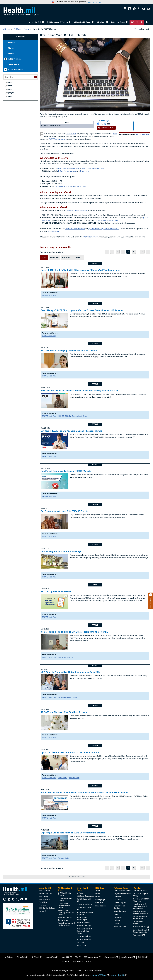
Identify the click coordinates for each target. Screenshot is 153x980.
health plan (83, 211)
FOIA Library (118, 900)
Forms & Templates (120, 903)
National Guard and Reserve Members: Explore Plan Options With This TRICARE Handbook (84, 793)
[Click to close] (151, 595)
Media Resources (16, 70)
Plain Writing (142, 957)
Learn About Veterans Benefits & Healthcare (139, 912)
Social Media (14, 64)
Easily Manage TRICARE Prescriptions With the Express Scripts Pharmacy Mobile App (82, 310)
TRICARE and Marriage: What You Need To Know (64, 712)
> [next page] (148, 252)
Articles (11, 43)
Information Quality (110, 957)
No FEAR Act (36, 957)
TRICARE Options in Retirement (56, 592)
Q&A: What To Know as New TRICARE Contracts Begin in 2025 (70, 672)
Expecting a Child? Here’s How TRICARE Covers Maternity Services (73, 833)
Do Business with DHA (140, 927)
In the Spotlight (15, 59)
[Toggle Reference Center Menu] (127, 22)
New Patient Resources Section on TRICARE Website (66, 471)
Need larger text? (141, 29)
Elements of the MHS (46, 894)
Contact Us (43, 911)
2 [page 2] (118, 252)
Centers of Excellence (84, 923)
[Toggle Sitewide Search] (147, 22)
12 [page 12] (142, 252)
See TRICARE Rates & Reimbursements (140, 918)
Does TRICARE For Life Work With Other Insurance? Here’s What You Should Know (81, 270)
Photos (11, 48)
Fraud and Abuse (51, 957)
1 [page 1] (112, 252)
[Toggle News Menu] (107, 22)
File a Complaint (138, 935)
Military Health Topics (83, 22)
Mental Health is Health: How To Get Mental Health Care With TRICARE (74, 632)
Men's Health (63, 778)
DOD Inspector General (91, 957)
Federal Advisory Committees (45, 901)
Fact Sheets (118, 897)
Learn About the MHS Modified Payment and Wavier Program (140, 906)
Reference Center (118, 22)
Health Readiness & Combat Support (83, 919)
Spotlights (11, 93)
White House (77, 962)
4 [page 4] (128, 252)
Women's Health (74, 778)
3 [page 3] (123, 252)
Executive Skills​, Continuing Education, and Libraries (66, 913)
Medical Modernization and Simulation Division (66, 924)
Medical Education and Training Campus (65, 919)
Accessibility (66, 957)
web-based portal (84, 171)
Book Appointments (53, 232)
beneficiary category (73, 211)
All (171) (44, 257)
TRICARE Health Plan (142, 135)
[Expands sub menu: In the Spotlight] (6, 59)
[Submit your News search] (35, 77)
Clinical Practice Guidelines (122, 891)
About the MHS (35, 22)
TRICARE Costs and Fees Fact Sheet (106, 220)
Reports (116, 923)
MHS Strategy (44, 897)
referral (115, 134)
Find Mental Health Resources (138, 923)
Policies (116, 914)
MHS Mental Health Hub (66, 657)
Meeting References (120, 911)
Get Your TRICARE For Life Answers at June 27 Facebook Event (71, 431)
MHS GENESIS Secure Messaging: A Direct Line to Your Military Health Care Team (80, 391)
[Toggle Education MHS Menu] (70, 22)
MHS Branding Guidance (47, 908)
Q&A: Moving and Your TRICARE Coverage (61, 551)
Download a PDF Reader (99, 975)
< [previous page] (107, 252)
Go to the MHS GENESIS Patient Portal (141, 900)
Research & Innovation (84, 939)
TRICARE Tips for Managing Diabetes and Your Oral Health (69, 351)
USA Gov (64, 962)
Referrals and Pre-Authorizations (75, 229)
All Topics (80, 893)
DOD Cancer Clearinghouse (85, 896)
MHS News (101, 22)
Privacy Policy (22, 957)
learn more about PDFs (118, 975)
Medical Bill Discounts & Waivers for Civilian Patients (84, 931)
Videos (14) (66, 257)
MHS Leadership (45, 891)
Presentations (118, 917)
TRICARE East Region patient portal (68, 168)
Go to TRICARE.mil (139, 891)
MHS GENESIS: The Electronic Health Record (73, 416)
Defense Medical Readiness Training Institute (64, 905)
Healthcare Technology (84, 926)
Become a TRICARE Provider (68, 697)
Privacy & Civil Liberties (84, 936)
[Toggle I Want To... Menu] (142, 22)
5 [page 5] (134, 252)
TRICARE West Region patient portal (93, 168)
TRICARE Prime (71, 134)
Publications (118, 920)
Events (10, 86)
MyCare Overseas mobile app (67, 171)
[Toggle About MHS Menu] (43, 22)
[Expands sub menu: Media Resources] (6, 70)
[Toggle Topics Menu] (93, 22)
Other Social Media (106, 128)
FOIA (77, 957)
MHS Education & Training (58, 22)
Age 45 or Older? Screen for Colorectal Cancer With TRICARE (70, 752)
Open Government (127, 957)
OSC (88, 962)
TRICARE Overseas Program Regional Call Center (70, 187)
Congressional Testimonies (122, 894)
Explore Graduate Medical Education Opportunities (141, 931)
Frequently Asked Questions (119, 907)
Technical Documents (121, 926)
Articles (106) (55, 257)
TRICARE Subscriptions (90, 237)
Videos (11, 54)
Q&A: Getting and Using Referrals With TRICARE (104, 229)
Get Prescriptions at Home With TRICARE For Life (65, 511)
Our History (43, 905)
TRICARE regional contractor (58, 139)
